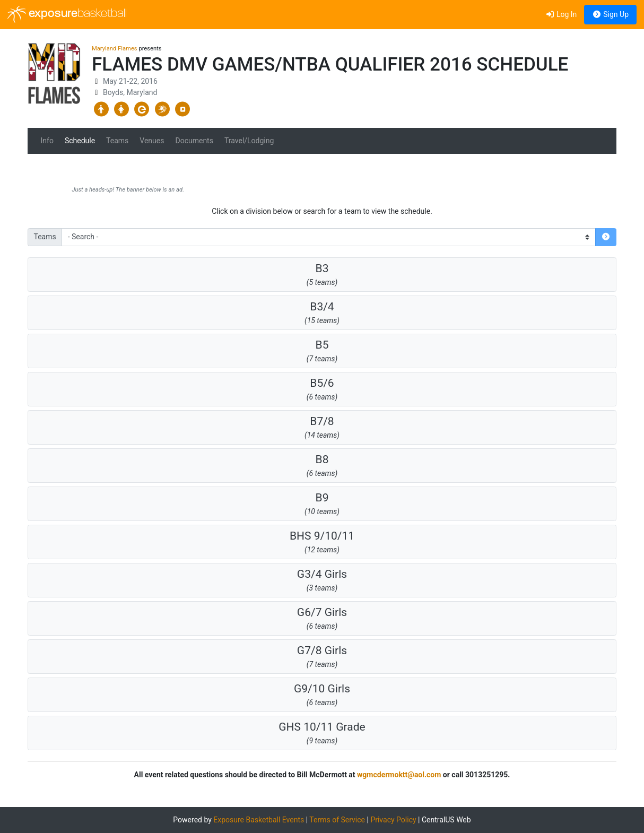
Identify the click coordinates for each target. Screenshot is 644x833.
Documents (194, 141)
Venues (152, 141)
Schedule (80, 141)
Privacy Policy (393, 820)
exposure (67, 14)
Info (47, 141)
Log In (561, 14)
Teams (117, 141)
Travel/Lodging (249, 141)
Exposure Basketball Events (259, 820)
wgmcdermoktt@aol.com (399, 775)
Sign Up (610, 14)
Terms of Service (337, 820)
